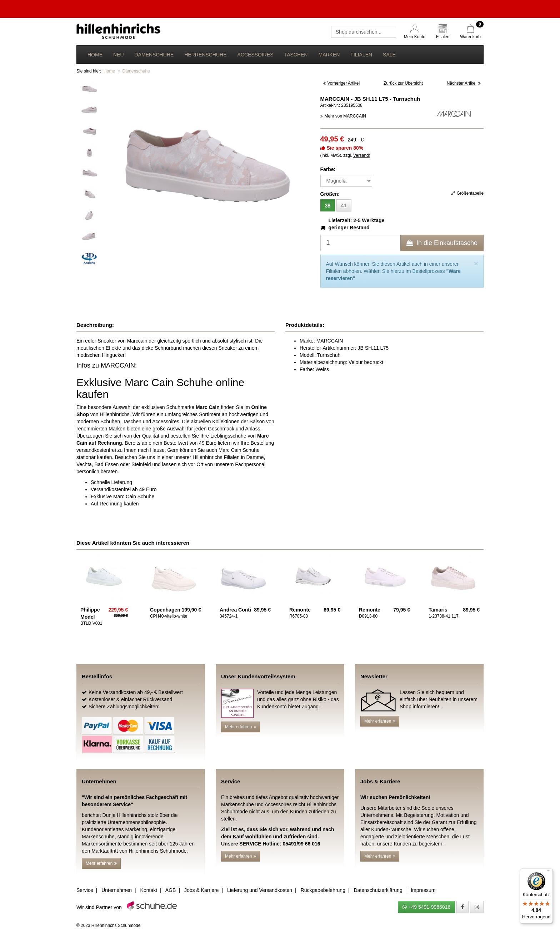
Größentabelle (467, 193)
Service (85, 890)
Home (95, 55)
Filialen (361, 55)
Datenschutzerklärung (378, 890)
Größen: (330, 194)
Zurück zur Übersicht (403, 83)
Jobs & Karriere (201, 890)
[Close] (476, 263)
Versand (361, 155)
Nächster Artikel (464, 83)
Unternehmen (117, 890)
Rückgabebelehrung (323, 890)
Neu (119, 55)
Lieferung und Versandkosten (260, 890)
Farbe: (328, 169)
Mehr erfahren (241, 727)
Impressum (423, 890)
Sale (389, 55)
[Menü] (549, 873)
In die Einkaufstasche (442, 243)
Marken (329, 55)
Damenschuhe (154, 55)
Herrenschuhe (205, 55)
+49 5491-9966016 (426, 907)
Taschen (296, 55)
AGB (171, 890)
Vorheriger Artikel (342, 83)
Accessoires (255, 55)
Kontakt (149, 890)
